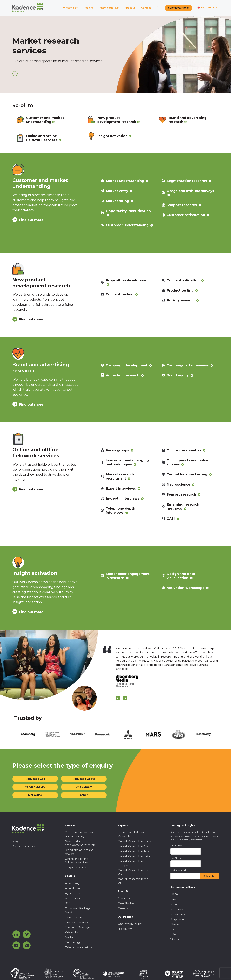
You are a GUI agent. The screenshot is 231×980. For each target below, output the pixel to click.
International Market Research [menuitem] (131, 834)
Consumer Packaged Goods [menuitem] (79, 910)
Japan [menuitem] (174, 899)
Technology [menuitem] (73, 942)
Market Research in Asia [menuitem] (133, 846)
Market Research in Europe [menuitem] (130, 863)
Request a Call (35, 779)
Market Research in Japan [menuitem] (135, 851)
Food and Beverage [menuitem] (78, 927)
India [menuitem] (174, 904)
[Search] (158, 8)
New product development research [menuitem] (80, 843)
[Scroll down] (15, 74)
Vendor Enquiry (35, 787)
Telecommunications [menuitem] (79, 947)
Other (84, 795)
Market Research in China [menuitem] (134, 841)
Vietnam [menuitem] (176, 939)
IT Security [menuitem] (125, 929)
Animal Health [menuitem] (74, 888)
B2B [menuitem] (68, 903)
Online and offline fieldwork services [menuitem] (77, 861)
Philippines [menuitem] (177, 914)
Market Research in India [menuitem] (134, 856)
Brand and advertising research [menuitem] (79, 852)
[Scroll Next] (125, 698)
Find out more (28, 220)
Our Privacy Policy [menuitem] (130, 924)
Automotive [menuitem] (73, 898)
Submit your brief (179, 8)
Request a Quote (84, 779)
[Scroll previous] (118, 698)
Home (15, 29)
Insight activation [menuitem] (76, 868)
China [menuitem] (174, 894)
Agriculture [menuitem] (73, 893)
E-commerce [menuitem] (73, 917)
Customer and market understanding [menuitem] (79, 834)
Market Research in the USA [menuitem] (133, 881)
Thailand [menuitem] (176, 924)
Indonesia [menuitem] (177, 909)
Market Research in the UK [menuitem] (133, 872)
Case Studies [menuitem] (126, 903)
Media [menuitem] (69, 937)
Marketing (35, 795)
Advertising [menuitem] (72, 883)
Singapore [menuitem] (177, 919)
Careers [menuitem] (123, 908)
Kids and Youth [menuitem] (75, 932)
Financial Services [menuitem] (76, 922)
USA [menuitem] (173, 934)
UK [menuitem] (172, 929)
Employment (84, 787)
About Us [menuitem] (124, 898)
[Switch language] (207, 8)
